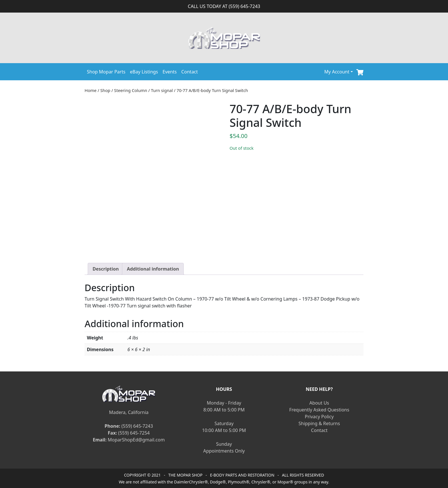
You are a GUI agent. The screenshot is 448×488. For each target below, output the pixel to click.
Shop (105, 90)
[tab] (106, 269)
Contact (189, 72)
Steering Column (131, 90)
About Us (319, 403)
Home (91, 90)
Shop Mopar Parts (106, 72)
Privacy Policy (319, 417)
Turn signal (162, 90)
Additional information (153, 269)
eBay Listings (144, 72)
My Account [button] (337, 72)
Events (170, 72)
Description (106, 269)
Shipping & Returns (319, 423)
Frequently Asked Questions (319, 410)
